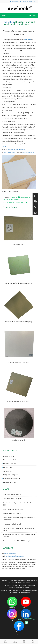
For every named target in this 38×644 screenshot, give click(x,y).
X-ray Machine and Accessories (28, 591)
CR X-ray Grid (8, 471)
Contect (14, 641)
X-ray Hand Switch (22, 586)
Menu (24, 641)
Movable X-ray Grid (9, 460)
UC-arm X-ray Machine (13, 591)
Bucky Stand (31, 586)
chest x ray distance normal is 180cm (18, 401)
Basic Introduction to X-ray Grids (13, 509)
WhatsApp (12, 603)
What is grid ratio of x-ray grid (12, 494)
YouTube (26, 603)
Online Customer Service (27, 619)
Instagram (12, 615)
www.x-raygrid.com (19, 581)
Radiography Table (14, 588)
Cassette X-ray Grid (10, 464)
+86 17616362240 (10, 553)
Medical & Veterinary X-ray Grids (18, 363)
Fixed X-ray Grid (18, 244)
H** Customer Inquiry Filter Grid (17, 202)
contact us (5, 147)
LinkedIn (26, 615)
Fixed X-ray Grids (16, 2)
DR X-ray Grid (8, 467)
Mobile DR (4, 591)
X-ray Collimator (13, 593)
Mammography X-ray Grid (12, 479)
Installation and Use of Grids (12, 513)
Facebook (19, 627)
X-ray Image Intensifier (24, 593)
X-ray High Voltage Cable (10, 586)
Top (33, 641)
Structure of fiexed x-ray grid (12, 499)
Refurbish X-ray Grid (18, 440)
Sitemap (19, 635)
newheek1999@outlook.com (15, 556)
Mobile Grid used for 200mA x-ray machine (18, 283)
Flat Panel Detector (24, 588)
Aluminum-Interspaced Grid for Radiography (18, 322)
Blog (12, 22)
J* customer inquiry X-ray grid (12, 524)
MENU (4, 16)
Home (6, 22)
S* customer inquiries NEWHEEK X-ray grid (17, 541)
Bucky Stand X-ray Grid (11, 475)
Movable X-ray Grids (29, 2)
